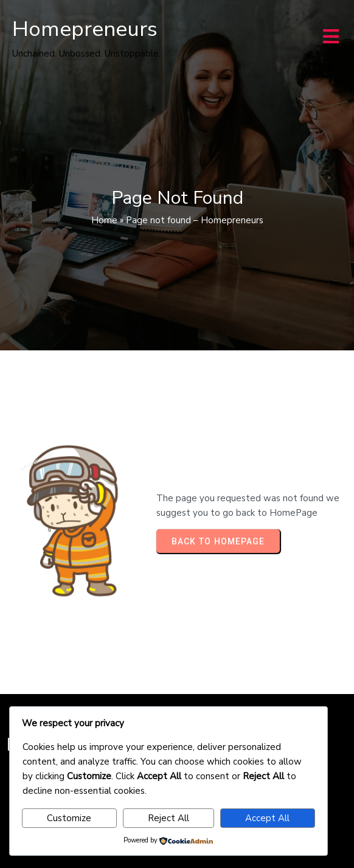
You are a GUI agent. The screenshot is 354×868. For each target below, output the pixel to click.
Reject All (168, 818)
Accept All (267, 818)
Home (104, 220)
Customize (69, 818)
